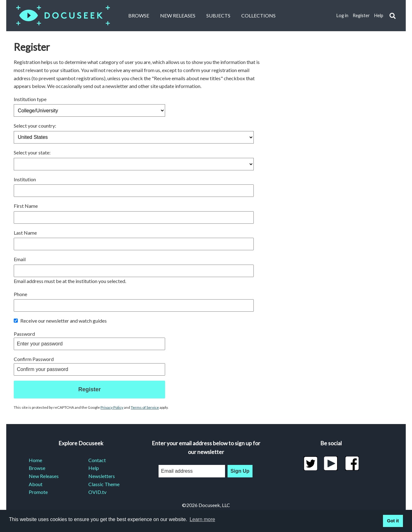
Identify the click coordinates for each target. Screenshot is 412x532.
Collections (258, 15)
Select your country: (35, 126)
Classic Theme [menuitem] (104, 484)
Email (20, 259)
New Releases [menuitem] (44, 476)
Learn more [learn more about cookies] (202, 519)
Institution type (30, 99)
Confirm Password (34, 359)
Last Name (25, 233)
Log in (342, 15)
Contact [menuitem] (97, 460)
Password (24, 334)
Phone (20, 294)
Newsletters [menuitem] (102, 476)
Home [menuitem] (35, 460)
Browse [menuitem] (37, 468)
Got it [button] (393, 521)
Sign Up (240, 471)
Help (379, 15)
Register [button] (90, 389)
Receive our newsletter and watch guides (60, 321)
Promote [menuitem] (38, 492)
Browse (139, 15)
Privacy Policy (112, 407)
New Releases (178, 15)
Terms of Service (145, 407)
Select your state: (32, 152)
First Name (26, 206)
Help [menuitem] (94, 468)
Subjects (218, 15)
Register (361, 15)
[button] (392, 16)
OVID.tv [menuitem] (97, 492)
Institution (25, 179)
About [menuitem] (36, 484)
